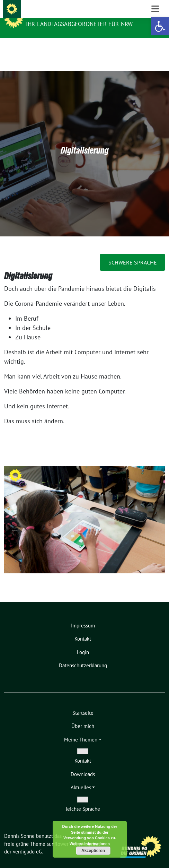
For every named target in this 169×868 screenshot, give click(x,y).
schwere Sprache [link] (133, 252)
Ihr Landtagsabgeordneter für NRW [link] (79, 24)
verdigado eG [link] (27, 841)
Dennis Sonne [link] (47, 15)
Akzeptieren (93, 851)
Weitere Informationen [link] (90, 844)
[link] (160, 26)
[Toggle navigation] (155, 49)
